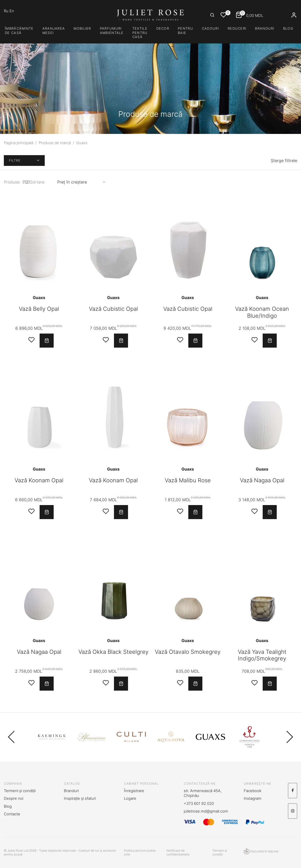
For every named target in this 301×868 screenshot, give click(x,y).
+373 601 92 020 (199, 803)
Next (290, 737)
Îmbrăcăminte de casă (19, 31)
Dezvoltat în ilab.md (261, 851)
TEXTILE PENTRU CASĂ (140, 33)
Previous (11, 737)
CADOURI (210, 28)
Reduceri (237, 28)
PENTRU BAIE (186, 31)
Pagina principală (19, 143)
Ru (7, 11)
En (12, 11)
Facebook (253, 791)
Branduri (265, 28)
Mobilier (82, 28)
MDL (250, 15)
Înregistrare (134, 791)
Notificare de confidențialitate (178, 853)
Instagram (253, 798)
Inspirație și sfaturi (80, 798)
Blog (288, 28)
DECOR (163, 28)
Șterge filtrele (284, 161)
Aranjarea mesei (54, 31)
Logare (130, 798)
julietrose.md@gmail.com (206, 811)
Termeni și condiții (20, 791)
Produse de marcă (55, 143)
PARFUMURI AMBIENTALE (112, 31)
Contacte (12, 814)
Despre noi (14, 798)
